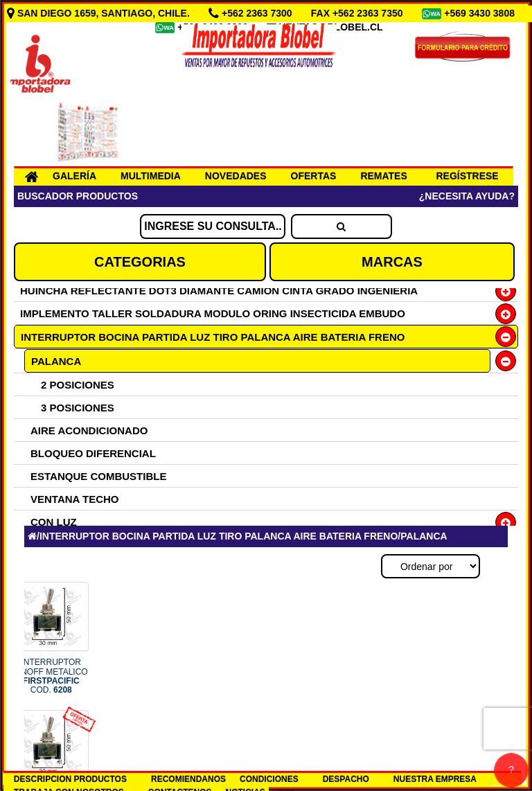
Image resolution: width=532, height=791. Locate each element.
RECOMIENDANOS (188, 779)
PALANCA (56, 361)
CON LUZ (54, 522)
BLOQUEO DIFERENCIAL (93, 453)
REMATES (383, 176)
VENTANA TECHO (75, 499)
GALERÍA (74, 176)
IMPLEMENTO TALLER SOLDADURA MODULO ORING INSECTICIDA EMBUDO (213, 313)
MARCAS (392, 262)
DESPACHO (346, 779)
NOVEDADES (236, 176)
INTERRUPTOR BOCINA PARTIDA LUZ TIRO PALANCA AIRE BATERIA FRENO (213, 337)
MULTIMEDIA (151, 176)
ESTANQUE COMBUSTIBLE (98, 476)
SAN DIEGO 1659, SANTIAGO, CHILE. (100, 13)
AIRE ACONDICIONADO (89, 430)
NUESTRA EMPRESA (435, 779)
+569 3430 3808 (481, 13)
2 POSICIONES (78, 385)
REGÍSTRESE (467, 176)
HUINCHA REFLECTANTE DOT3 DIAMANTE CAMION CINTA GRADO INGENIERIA (219, 291)
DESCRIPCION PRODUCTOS (70, 779)
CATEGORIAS (140, 262)
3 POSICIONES (78, 408)
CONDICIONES (269, 779)
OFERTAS (314, 176)
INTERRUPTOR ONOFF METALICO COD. (51, 676)
